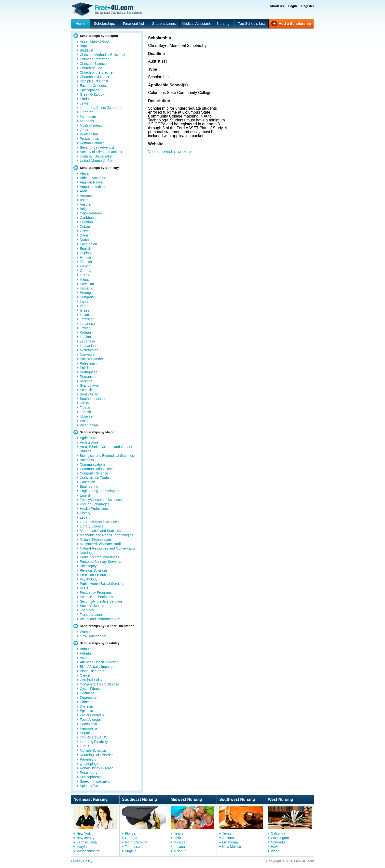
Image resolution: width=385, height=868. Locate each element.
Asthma (86, 658)
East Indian (88, 244)
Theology (87, 610)
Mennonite (88, 117)
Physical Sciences (94, 570)
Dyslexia (86, 706)
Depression (89, 697)
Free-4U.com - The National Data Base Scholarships (107, 9)
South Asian (89, 394)
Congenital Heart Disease (99, 684)
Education (87, 482)
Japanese (87, 324)
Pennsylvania (87, 842)
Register (308, 6)
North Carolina (136, 842)
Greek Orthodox (92, 94)
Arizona (228, 838)
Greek (84, 275)
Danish (85, 235)
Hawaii (276, 847)
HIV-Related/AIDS (94, 737)
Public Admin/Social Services (102, 584)
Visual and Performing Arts (100, 619)
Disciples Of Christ (94, 81)
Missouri (180, 851)
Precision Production (96, 575)
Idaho (275, 851)
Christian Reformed (95, 59)
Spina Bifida (89, 786)
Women (86, 632)
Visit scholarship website (169, 151)
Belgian (86, 209)
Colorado (278, 842)
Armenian (87, 196)
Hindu (84, 99)
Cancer (85, 675)
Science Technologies (96, 597)
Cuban (85, 226)
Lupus (84, 746)
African (85, 173)
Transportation (91, 615)
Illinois (178, 833)
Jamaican (87, 319)
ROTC (85, 588)
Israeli (84, 310)
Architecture (89, 442)
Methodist (87, 121)
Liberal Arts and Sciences (99, 522)
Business (87, 460)
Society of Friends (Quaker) (101, 152)
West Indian (89, 425)
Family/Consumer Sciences (101, 500)
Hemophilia (88, 728)
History (85, 513)
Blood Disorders (92, 671)
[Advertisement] (233, 185)
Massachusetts (88, 851)
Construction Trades (95, 478)
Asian (84, 200)
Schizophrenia (91, 777)
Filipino (85, 253)
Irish (83, 306)
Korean (85, 332)
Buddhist (86, 50)
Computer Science (94, 473)
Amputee (87, 649)
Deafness (87, 693)
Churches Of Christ (94, 77)
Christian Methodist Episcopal (102, 55)
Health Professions (94, 509)
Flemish (86, 262)
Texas (227, 833)
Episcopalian (89, 90)
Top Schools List (251, 23)
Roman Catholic (92, 143)
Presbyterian (89, 139)
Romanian (88, 377)
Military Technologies (96, 539)
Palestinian (88, 363)
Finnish (85, 257)
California (278, 833)
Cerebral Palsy (91, 680)
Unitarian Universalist (96, 156)
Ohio (177, 838)
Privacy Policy (82, 861)
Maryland (83, 847)
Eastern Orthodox (93, 86)
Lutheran (87, 112)
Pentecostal (89, 134)
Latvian (85, 337)
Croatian (86, 222)
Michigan (180, 842)
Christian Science (93, 64)
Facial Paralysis (92, 715)
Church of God (91, 68)
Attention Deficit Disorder (99, 662)
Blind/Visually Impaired (97, 667)
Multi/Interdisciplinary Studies (102, 544)
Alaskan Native (91, 182)
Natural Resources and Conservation (108, 548)
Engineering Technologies (99, 491)
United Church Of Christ (98, 161)
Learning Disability (94, 742)
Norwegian (88, 355)
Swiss (84, 403)
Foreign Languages (95, 504)
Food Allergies (91, 720)
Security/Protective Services (101, 601)
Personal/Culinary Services (100, 562)
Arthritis (86, 653)
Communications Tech (97, 469)
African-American (93, 178)
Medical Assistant (196, 23)
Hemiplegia (88, 724)
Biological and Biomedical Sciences (107, 456)
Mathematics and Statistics (100, 531)
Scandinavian (90, 385)
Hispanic (86, 288)
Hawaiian (87, 284)
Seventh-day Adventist (97, 147)
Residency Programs (96, 592)
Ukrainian (87, 416)
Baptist (85, 46)
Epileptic (86, 711)
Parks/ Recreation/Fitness (99, 557)
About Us (277, 6)
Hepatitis (86, 733)
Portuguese (89, 372)
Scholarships (104, 23)
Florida (130, 833)
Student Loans (164, 23)
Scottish (86, 390)
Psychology (89, 579)
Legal (84, 517)
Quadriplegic (89, 764)
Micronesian (89, 350)
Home (80, 23)
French (85, 266)
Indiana (179, 847)
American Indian (92, 187)
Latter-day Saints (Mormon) (101, 108)
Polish (84, 368)
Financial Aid (133, 23)
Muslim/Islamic (91, 125)
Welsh (85, 421)
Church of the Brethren (97, 72)
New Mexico (232, 847)
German (86, 271)
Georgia (131, 838)
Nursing (223, 23)
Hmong (85, 293)
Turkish (85, 412)
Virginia (131, 851)
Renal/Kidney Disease (97, 768)
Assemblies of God (94, 41)
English (85, 249)
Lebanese (87, 341)
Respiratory (89, 773)
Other (84, 130)
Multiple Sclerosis (93, 750)
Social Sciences (92, 606)
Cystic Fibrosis (91, 689)
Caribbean (88, 218)
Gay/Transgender (93, 636)
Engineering (89, 487)
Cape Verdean (91, 213)
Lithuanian (88, 346)
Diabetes (87, 702)
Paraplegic (88, 759)
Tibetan (85, 408)
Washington (280, 838)
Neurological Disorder (96, 755)
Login (293, 6)
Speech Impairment (95, 781)
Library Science (92, 526)
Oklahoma (230, 842)
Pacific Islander (91, 359)
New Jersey (85, 838)
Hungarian (88, 297)
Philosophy (88, 566)
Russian (86, 381)
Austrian (86, 204)
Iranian (85, 302)
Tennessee (133, 847)
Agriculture (88, 438)
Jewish (85, 103)
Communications (93, 464)
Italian (84, 315)
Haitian (85, 279)
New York (84, 833)
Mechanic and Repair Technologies (107, 535)
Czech (85, 231)
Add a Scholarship (295, 23)
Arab (83, 191)
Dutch (84, 240)
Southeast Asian (92, 399)
